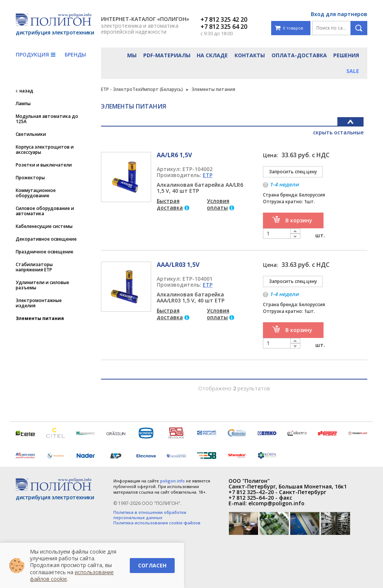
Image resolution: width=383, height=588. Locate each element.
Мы (132, 55)
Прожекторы (30, 178)
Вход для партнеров (339, 14)
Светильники (31, 134)
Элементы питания (40, 319)
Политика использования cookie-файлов (157, 523)
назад (26, 91)
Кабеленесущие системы (44, 226)
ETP (208, 175)
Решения (346, 55)
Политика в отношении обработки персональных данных (150, 515)
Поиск (359, 28)
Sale (353, 71)
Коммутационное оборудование (36, 193)
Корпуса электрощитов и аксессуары (45, 150)
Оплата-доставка (299, 55)
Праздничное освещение (45, 252)
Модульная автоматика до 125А (47, 119)
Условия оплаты (218, 204)
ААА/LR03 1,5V (178, 265)
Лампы (23, 104)
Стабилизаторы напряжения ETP (34, 267)
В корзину (299, 220)
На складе (212, 55)
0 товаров (289, 28)
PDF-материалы (167, 55)
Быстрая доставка (170, 204)
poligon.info (172, 481)
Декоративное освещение (46, 239)
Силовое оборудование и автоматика (45, 211)
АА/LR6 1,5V (174, 155)
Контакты (250, 55)
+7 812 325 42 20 (224, 19)
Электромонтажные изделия (39, 303)
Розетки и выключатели (44, 165)
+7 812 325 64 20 (224, 27)
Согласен (152, 565)
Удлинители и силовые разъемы (42, 285)
